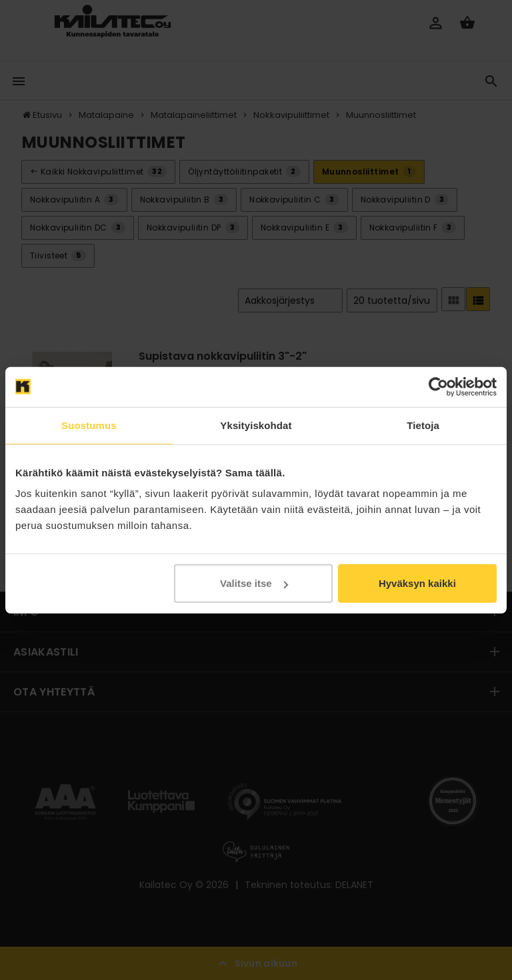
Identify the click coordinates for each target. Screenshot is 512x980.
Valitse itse (254, 583)
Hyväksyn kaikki (417, 583)
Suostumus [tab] (89, 425)
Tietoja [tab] (423, 425)
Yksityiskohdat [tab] (256, 425)
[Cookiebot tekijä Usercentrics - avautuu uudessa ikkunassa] (438, 386)
